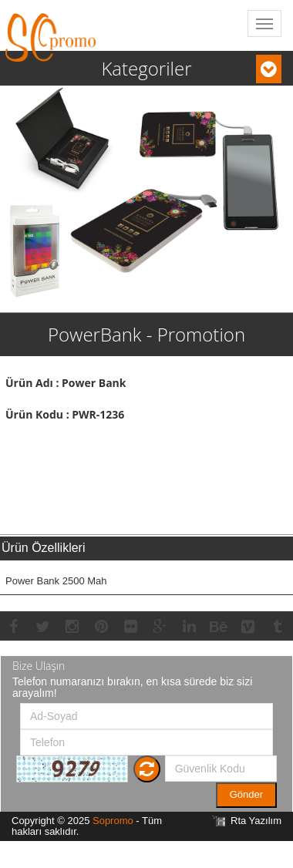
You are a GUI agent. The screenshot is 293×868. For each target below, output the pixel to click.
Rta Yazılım (256, 821)
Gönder (246, 794)
